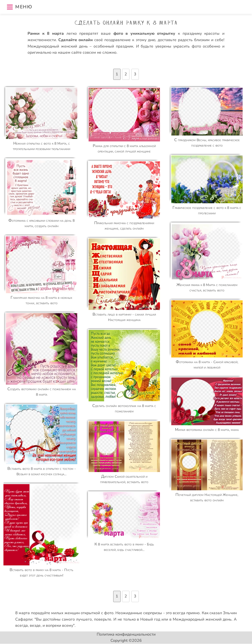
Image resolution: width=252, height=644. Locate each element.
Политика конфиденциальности (126, 634)
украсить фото (187, 46)
